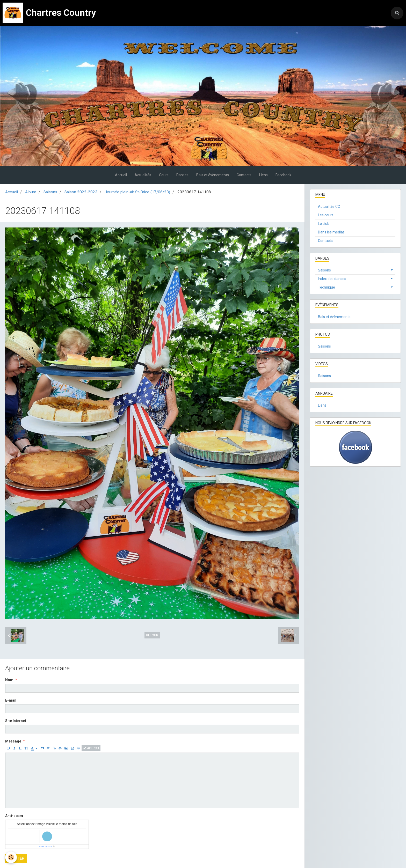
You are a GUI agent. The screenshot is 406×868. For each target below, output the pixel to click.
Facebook (283, 175)
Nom (9, 680)
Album (31, 192)
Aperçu (91, 748)
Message (13, 741)
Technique (327, 287)
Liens (263, 175)
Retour (152, 635)
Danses (182, 175)
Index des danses (332, 279)
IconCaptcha (46, 847)
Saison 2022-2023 (81, 192)
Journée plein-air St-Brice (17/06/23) (137, 192)
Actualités (143, 175)
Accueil (121, 175)
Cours (164, 175)
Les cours (326, 215)
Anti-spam (14, 816)
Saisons (50, 192)
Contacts (244, 175)
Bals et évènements (213, 175)
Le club (324, 224)
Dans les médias (331, 232)
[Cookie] (11, 857)
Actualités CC (329, 207)
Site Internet (16, 721)
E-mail (11, 700)
